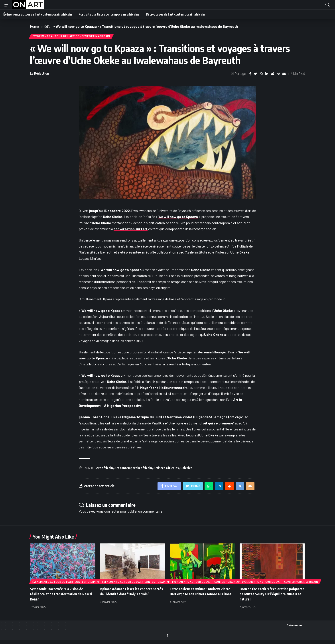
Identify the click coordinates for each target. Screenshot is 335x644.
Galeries (186, 469)
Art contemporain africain (133, 469)
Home (34, 26)
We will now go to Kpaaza (179, 218)
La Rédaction (39, 74)
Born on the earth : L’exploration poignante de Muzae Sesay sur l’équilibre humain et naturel (272, 596)
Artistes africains (166, 469)
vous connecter (108, 513)
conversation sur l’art (131, 230)
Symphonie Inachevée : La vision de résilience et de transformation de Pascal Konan (63, 596)
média (46, 26)
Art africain (105, 469)
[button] (8, 5)
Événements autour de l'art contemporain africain (74, 37)
